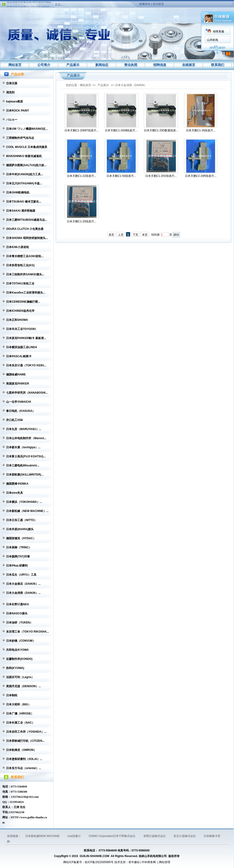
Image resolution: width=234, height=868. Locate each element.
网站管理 (165, 862)
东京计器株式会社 (185, 836)
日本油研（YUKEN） (19, 623)
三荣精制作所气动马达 (20, 138)
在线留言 (189, 65)
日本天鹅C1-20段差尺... (82, 221)
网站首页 (15, 65)
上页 (121, 235)
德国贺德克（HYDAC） (21, 538)
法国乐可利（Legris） (20, 677)
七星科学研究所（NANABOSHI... (27, 393)
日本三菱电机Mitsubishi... (23, 465)
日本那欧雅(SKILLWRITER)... (25, 475)
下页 (135, 235)
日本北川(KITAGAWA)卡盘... (24, 183)
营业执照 (131, 65)
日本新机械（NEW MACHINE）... (27, 511)
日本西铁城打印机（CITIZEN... (25, 741)
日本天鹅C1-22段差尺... (82, 176)
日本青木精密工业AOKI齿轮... (25, 256)
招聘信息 (160, 65)
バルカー (12, 120)
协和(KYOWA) (15, 668)
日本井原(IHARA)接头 (20, 529)
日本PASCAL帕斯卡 (19, 356)
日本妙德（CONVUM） (21, 641)
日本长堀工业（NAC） (20, 723)
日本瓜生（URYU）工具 (21, 575)
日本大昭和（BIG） (18, 704)
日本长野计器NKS (17, 604)
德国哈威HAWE (16, 374)
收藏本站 (145, 4)
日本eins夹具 (14, 493)
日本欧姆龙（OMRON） (21, 750)
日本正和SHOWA (17, 320)
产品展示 (73, 65)
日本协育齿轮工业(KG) (20, 265)
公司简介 (44, 65)
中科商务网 (149, 862)
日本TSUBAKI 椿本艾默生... (24, 202)
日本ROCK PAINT (18, 111)
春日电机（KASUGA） (21, 411)
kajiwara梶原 (14, 101)
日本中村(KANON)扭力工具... (25, 174)
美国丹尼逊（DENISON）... (23, 686)
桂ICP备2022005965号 (99, 862)
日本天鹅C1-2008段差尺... (121, 130)
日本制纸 (12, 695)
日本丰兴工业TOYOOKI (21, 329)
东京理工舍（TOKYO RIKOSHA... (27, 632)
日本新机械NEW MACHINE (43, 836)
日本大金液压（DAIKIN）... (23, 584)
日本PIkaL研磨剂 (17, 566)
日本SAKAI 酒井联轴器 (21, 211)
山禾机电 (66, 40)
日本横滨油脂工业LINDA (22, 347)
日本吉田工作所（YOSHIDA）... (26, 732)
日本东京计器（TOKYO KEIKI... (26, 365)
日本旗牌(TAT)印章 (18, 556)
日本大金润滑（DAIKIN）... (23, 593)
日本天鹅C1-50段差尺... (121, 176)
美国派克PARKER (18, 384)
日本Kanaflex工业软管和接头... (26, 293)
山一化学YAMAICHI (18, 402)
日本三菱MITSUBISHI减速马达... (27, 220)
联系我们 (218, 65)
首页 (111, 235)
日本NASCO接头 (17, 613)
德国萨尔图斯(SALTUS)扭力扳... (26, 165)
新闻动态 (102, 65)
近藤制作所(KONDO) (19, 659)
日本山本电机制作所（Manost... (26, 438)
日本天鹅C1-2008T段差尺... (82, 130)
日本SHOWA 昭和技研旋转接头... (27, 238)
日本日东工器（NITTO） (21, 520)
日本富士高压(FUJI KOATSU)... (26, 456)
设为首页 (158, 4)
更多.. (58, 4)
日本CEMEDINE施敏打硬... (23, 302)
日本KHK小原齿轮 (18, 247)
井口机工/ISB (14, 420)
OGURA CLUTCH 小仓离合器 (25, 229)
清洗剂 (10, 92)
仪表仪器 (12, 83)
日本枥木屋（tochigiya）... (23, 447)
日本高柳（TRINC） (19, 547)
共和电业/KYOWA (17, 650)
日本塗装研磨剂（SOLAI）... (24, 759)
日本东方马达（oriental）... (23, 768)
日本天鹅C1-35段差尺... (201, 130)
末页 (145, 235)
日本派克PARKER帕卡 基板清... (26, 338)
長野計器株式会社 (155, 836)
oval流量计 (74, 836)
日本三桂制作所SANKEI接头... (25, 274)
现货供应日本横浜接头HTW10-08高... (30, 3)
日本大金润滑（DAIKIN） (131, 85)
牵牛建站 (134, 862)
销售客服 (72, 31)
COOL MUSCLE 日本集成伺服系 (27, 147)
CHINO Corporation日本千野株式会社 (113, 836)
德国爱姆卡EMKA (17, 484)
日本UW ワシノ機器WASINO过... (27, 129)
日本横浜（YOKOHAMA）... (24, 502)
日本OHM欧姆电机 (18, 192)
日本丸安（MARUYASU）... (24, 429)
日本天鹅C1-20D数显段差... (161, 130)
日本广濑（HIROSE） (20, 714)
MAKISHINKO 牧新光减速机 (24, 156)
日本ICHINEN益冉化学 (20, 311)
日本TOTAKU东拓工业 (20, 283)
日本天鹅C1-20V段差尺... (161, 176)
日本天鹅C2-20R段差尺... (201, 176)
